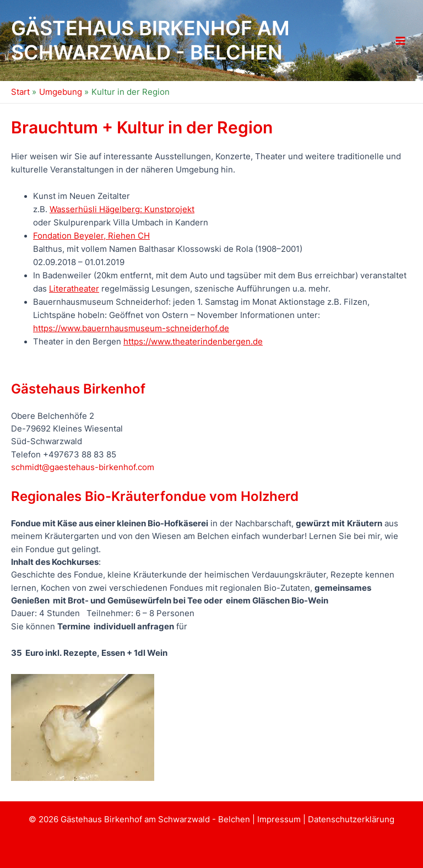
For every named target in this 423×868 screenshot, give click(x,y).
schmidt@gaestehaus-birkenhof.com (83, 467)
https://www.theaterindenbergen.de (193, 342)
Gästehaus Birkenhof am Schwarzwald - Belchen (150, 40)
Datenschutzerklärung (351, 820)
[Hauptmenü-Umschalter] (400, 41)
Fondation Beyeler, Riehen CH (91, 236)
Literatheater (74, 289)
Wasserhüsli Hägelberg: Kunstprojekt (122, 209)
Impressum (280, 820)
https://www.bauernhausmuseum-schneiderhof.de (131, 328)
